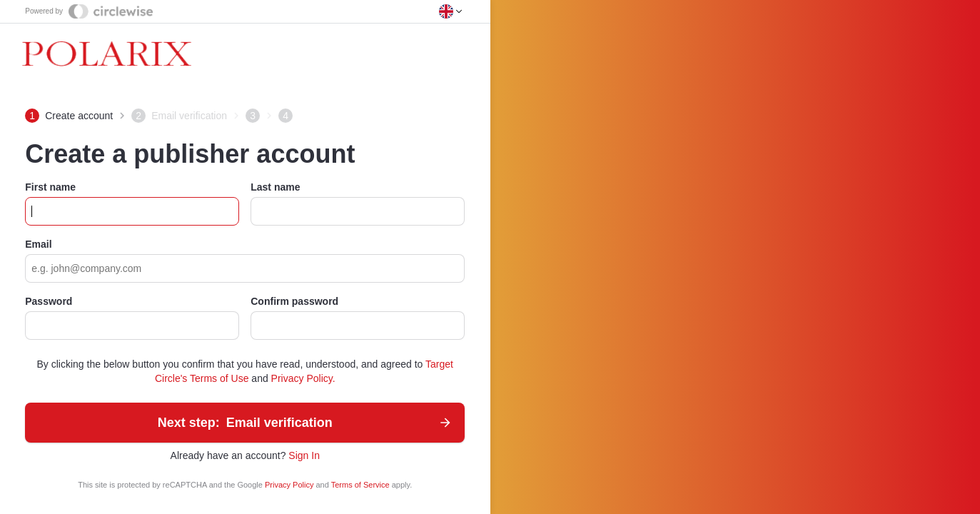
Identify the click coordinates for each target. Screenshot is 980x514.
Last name (275, 187)
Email (38, 244)
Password (49, 301)
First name (50, 187)
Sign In (304, 455)
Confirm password (294, 301)
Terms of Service (362, 485)
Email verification (305, 423)
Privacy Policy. (303, 378)
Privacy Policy (291, 485)
